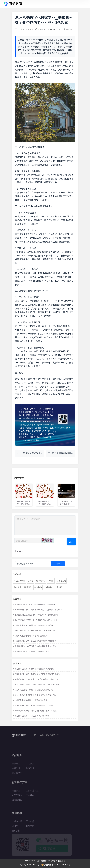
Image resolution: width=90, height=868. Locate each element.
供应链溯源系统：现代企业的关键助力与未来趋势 (34, 604)
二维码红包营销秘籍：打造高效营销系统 (30, 636)
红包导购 (38, 587)
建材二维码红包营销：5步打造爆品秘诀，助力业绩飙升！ (37, 620)
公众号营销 (61, 581)
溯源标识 (28, 587)
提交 (71, 541)
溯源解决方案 (20, 581)
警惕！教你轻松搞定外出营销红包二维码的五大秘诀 (35, 630)
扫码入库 (58, 587)
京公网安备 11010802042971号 (56, 865)
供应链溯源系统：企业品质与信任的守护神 (31, 651)
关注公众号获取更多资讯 (62, 430)
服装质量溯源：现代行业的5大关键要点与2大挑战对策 (36, 615)
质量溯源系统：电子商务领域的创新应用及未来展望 (35, 646)
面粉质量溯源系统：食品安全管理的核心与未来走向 (35, 641)
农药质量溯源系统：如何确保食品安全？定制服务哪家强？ (38, 610)
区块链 (51, 581)
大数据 (31, 581)
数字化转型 (41, 581)
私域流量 (18, 587)
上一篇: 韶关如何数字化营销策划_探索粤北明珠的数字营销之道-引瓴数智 (32, 453)
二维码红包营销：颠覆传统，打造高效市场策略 (33, 625)
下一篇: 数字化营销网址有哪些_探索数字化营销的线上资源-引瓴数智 (62, 453)
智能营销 (48, 587)
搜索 (58, 564)
